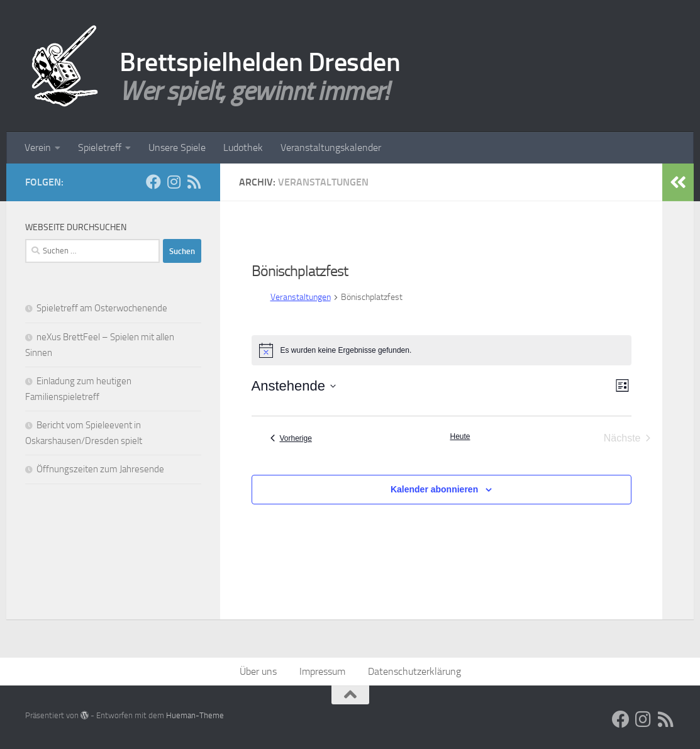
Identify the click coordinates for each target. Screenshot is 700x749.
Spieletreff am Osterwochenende (102, 308)
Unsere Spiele (177, 147)
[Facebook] (153, 182)
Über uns (258, 671)
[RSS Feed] (194, 182)
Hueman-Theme (195, 715)
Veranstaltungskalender (331, 147)
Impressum (322, 671)
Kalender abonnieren (434, 489)
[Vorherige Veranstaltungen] (291, 438)
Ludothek (243, 147)
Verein (38, 147)
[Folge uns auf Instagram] (174, 182)
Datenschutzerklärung (414, 671)
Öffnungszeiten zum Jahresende (100, 469)
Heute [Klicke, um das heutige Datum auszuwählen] (460, 436)
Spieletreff (100, 147)
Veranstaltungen (301, 297)
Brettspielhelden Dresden (260, 62)
